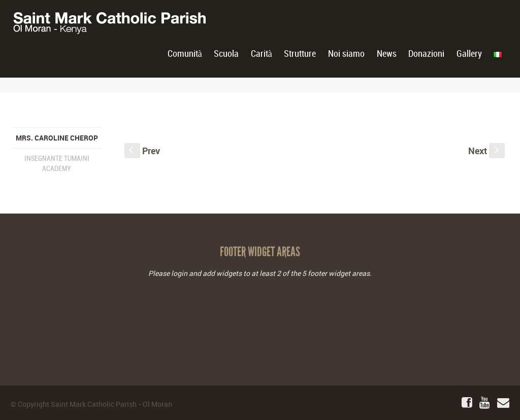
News (387, 54)
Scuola (226, 54)
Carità (262, 54)
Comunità (185, 54)
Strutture (300, 54)
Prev (142, 151)
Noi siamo (346, 54)
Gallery (469, 54)
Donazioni (426, 54)
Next (486, 151)
